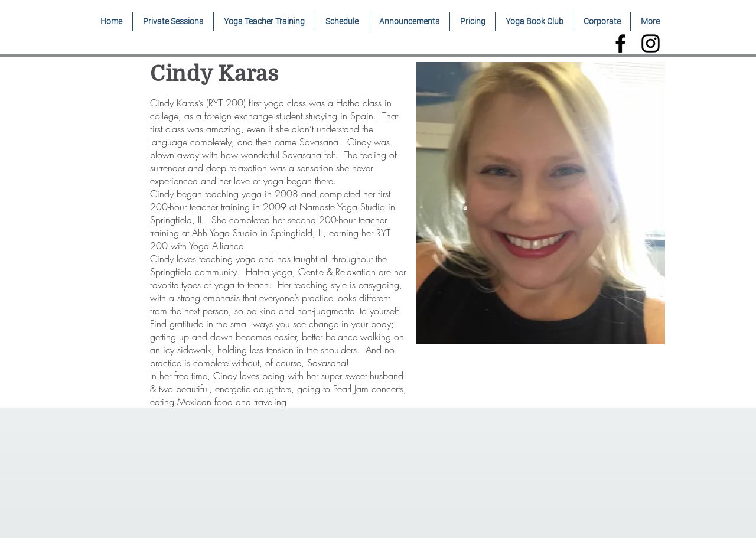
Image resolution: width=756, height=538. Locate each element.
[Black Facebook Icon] (620, 43)
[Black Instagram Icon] (651, 43)
